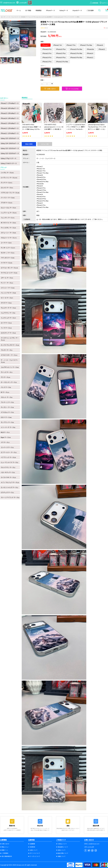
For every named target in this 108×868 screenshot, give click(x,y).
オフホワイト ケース (8, 223)
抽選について (61, 856)
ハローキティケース (8, 472)
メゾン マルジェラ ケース (10, 482)
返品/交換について (62, 853)
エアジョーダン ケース (9, 268)
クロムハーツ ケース (9, 238)
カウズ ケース (6, 303)
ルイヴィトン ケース (9, 178)
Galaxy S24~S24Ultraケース (10, 143)
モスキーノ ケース (8, 253)
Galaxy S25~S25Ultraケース (10, 138)
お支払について (61, 844)
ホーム (19, 10)
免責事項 (32, 847)
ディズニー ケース (7, 407)
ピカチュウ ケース (7, 492)
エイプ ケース (6, 323)
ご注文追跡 (90, 10)
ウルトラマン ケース (8, 467)
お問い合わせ (50, 89)
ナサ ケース (5, 442)
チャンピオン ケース (8, 228)
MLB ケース (5, 432)
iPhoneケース (50, 10)
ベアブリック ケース (8, 457)
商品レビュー (5, 847)
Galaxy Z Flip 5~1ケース (8, 158)
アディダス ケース (8, 258)
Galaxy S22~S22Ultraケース (10, 153)
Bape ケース (6, 437)
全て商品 (28, 10)
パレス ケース (6, 387)
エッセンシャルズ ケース (9, 487)
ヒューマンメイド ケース (9, 462)
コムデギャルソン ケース (10, 367)
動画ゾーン (4, 850)
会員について (33, 850)
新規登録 (94, 3)
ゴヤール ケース (7, 278)
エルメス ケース (7, 188)
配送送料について (62, 847)
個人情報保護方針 (6, 856)
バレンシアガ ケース (8, 293)
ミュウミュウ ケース (8, 318)
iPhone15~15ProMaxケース (10, 113)
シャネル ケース (7, 173)
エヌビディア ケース (8, 333)
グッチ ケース (6, 183)
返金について (61, 850)
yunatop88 (22, 3)
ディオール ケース (8, 248)
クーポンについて (34, 856)
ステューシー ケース (8, 233)
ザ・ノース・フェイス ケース (12, 17)
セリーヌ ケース (7, 298)
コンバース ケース (7, 447)
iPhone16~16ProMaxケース (10, 108)
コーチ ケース (6, 243)
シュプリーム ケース (9, 213)
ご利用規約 (4, 853)
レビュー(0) (45, 144)
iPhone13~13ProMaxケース (10, 123)
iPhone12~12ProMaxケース (10, 128)
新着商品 (39, 10)
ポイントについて (34, 853)
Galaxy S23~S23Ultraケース (10, 148)
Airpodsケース (77, 10)
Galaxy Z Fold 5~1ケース (9, 163)
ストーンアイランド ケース (10, 497)
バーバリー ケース (8, 198)
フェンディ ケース (8, 218)
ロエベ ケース (6, 417)
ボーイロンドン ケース (9, 382)
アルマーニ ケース (7, 402)
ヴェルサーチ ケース (8, 308)
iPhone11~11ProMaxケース (10, 133)
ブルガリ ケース (7, 350)
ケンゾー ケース (7, 283)
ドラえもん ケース (7, 412)
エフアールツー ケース (9, 452)
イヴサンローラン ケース (10, 193)
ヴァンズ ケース (7, 372)
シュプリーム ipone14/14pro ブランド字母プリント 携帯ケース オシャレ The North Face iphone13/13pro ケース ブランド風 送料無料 (76, 129)
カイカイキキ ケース (8, 477)
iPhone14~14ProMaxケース (10, 118)
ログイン (104, 3)
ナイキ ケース (6, 263)
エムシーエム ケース (8, 208)
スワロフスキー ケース (9, 355)
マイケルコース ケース (9, 273)
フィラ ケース (6, 328)
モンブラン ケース (7, 422)
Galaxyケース (64, 10)
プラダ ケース (6, 203)
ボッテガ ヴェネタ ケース (10, 345)
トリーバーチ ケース (8, 427)
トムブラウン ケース (8, 313)
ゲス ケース (5, 377)
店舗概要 (32, 844)
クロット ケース (7, 397)
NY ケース (5, 392)
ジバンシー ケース (8, 288)
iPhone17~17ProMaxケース (10, 103)
